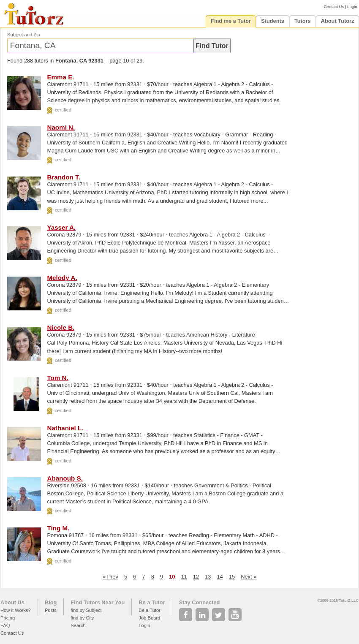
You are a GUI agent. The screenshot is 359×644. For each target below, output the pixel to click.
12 (196, 577)
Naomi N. (61, 127)
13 (208, 577)
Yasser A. (61, 227)
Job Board (149, 618)
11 (184, 577)
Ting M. (58, 528)
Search (78, 625)
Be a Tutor (152, 602)
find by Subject (86, 610)
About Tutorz (338, 21)
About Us (12, 602)
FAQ (5, 625)
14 (220, 577)
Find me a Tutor (231, 21)
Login (352, 7)
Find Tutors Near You (98, 602)
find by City (82, 618)
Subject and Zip (24, 35)
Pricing (8, 618)
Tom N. (57, 378)
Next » (249, 577)
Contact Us (334, 7)
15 (232, 577)
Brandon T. (63, 177)
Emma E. (60, 77)
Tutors (303, 21)
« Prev (110, 577)
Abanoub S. (65, 478)
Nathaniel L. (65, 428)
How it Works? (16, 610)
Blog (51, 602)
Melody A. (62, 278)
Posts (51, 610)
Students (273, 21)
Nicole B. (61, 327)
